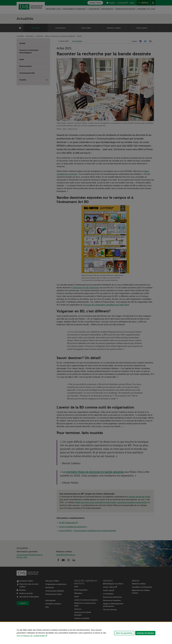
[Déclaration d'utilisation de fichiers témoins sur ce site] (86, 633)
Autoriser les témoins (145, 633)
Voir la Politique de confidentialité (31, 636)
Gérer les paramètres (124, 633)
